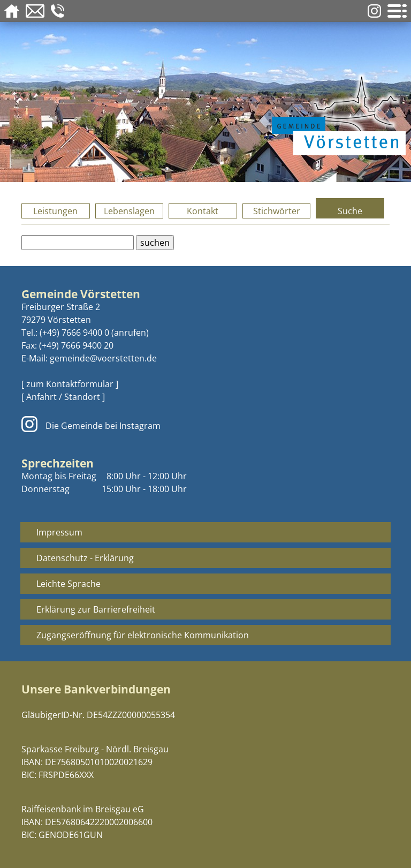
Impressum (59, 532)
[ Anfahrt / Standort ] (63, 397)
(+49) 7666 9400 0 (74, 333)
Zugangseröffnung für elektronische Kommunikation (143, 635)
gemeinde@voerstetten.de (103, 358)
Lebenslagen (129, 211)
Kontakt (203, 211)
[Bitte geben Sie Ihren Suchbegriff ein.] (78, 243)
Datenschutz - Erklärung (85, 558)
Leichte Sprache (68, 584)
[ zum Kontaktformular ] (70, 384)
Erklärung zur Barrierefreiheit (96, 609)
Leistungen (55, 211)
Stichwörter (277, 211)
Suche (350, 211)
